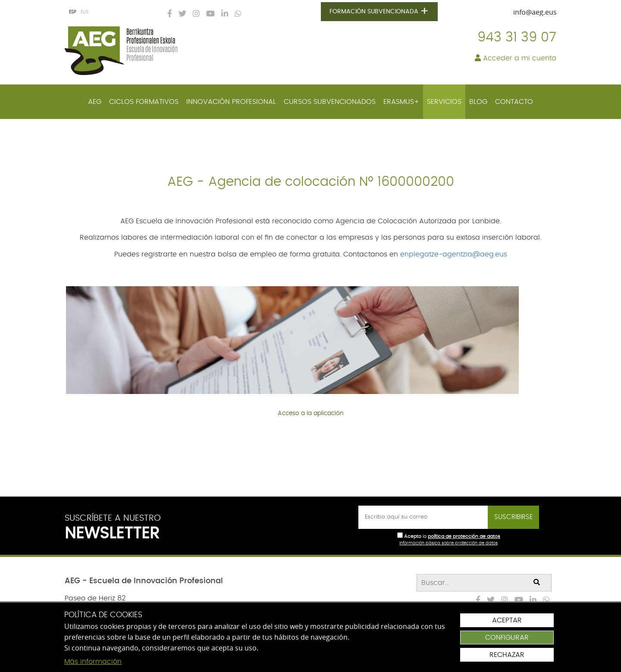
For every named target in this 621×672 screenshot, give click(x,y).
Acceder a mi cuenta (516, 58)
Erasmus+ (401, 102)
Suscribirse (513, 517)
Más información (93, 662)
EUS (85, 12)
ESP (73, 12)
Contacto (514, 102)
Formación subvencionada (379, 12)
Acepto (413, 537)
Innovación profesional (231, 102)
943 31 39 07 (517, 38)
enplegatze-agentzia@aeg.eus (454, 254)
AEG (95, 102)
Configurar (507, 638)
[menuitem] (95, 102)
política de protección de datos (464, 536)
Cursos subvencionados (330, 102)
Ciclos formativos (144, 102)
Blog (478, 102)
